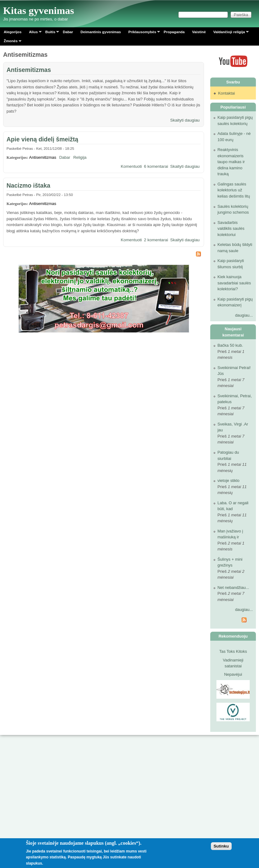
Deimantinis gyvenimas (101, 32)
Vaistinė (199, 32)
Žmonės (11, 42)
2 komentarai (156, 240)
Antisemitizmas (29, 70)
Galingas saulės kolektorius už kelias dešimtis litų (234, 190)
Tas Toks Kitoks (233, 651)
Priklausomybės (142, 33)
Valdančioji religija (229, 33)
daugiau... (244, 315)
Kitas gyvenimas (39, 11)
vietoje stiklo (228, 481)
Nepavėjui (233, 674)
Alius (33, 33)
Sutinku (221, 846)
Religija (80, 157)
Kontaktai (226, 93)
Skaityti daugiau (185, 120)
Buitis (50, 33)
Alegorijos (13, 32)
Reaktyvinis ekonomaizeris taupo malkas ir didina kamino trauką (231, 162)
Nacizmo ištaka (28, 185)
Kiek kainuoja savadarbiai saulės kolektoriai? (234, 283)
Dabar (68, 32)
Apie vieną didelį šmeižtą (42, 139)
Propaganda (174, 32)
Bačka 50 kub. (230, 345)
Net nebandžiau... (233, 588)
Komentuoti (131, 166)
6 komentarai (156, 166)
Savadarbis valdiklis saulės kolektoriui (231, 229)
